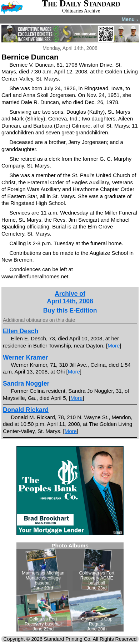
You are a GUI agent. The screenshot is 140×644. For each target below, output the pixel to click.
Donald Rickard (26, 410)
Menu (130, 19)
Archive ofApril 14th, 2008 (70, 297)
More (114, 346)
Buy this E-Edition (70, 310)
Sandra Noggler (26, 383)
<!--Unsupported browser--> (70, 587)
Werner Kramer (25, 357)
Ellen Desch (21, 331)
